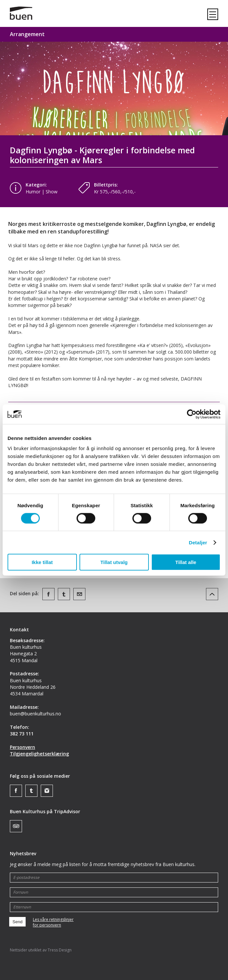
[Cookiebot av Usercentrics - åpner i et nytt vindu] (192, 414)
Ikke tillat (42, 562)
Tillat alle (186, 562)
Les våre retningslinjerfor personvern (53, 922)
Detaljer (198, 542)
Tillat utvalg (114, 562)
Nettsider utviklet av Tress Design (41, 950)
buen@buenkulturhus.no (35, 714)
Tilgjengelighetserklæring (39, 754)
